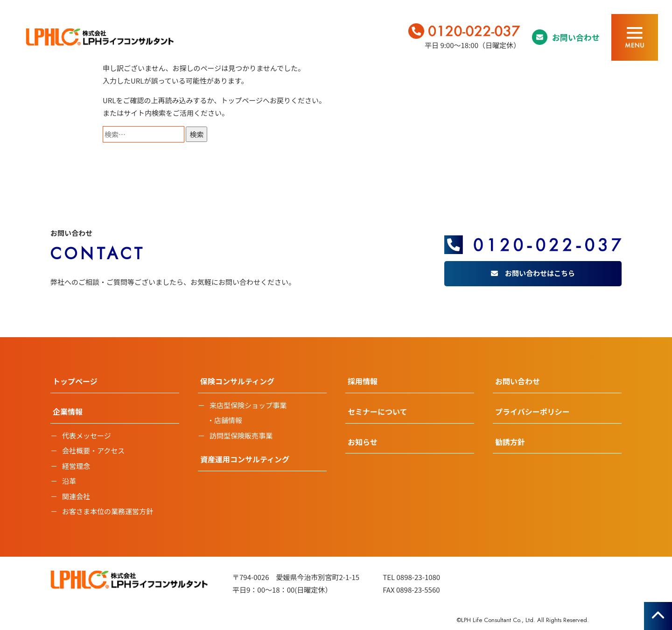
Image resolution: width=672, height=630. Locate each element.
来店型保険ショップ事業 (248, 405)
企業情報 (68, 411)
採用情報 (363, 381)
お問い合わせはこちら (540, 273)
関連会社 (76, 496)
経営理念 (76, 466)
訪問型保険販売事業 (241, 435)
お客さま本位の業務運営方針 (108, 511)
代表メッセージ (87, 435)
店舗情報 (228, 420)
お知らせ (363, 442)
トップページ (242, 100)
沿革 (69, 481)
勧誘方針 (510, 442)
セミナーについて (378, 411)
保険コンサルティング (237, 381)
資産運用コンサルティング (245, 459)
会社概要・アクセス (93, 450)
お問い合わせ (576, 37)
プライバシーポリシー (532, 411)
